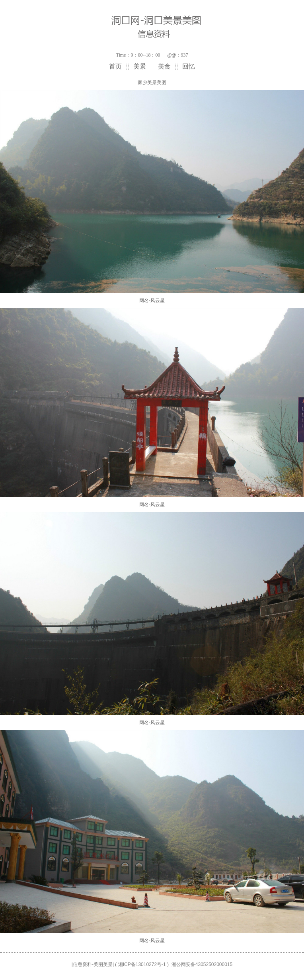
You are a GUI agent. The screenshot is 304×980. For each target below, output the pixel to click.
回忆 (189, 66)
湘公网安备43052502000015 (202, 964)
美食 (164, 66)
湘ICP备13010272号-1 (142, 964)
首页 (115, 66)
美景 (140, 66)
